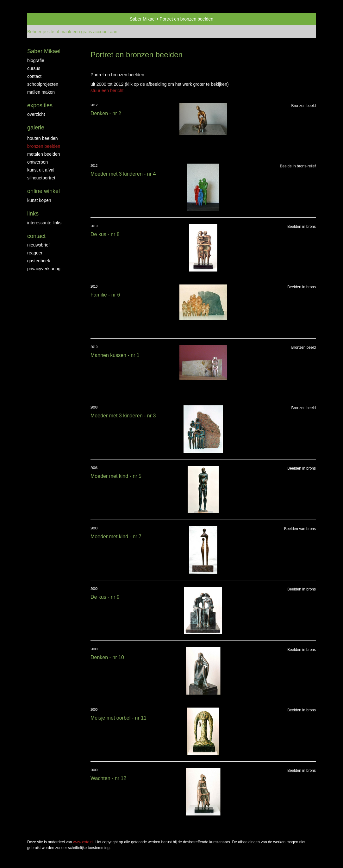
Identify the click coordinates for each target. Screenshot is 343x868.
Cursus (34, 68)
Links (33, 214)
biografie (36, 60)
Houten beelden (43, 138)
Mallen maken (41, 92)
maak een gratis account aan (89, 32)
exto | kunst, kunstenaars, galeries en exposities (45, 19)
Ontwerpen (37, 162)
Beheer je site (41, 32)
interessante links (44, 223)
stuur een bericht (107, 91)
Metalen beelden (44, 154)
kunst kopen (39, 200)
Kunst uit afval (41, 170)
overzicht (36, 114)
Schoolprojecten (43, 84)
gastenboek (39, 261)
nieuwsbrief (38, 245)
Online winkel (44, 191)
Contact (34, 76)
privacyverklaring (44, 269)
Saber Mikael (143, 19)
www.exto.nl (83, 842)
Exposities (40, 105)
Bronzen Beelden (44, 146)
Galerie (36, 128)
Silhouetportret (41, 178)
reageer (35, 253)
